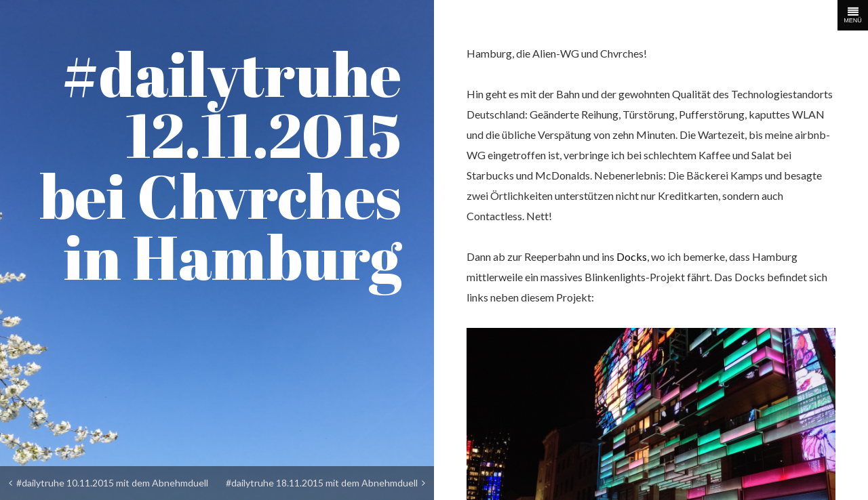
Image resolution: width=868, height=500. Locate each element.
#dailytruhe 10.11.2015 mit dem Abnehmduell (108, 483)
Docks (632, 256)
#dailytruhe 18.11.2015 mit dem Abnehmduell (325, 483)
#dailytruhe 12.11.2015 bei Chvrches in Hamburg (220, 165)
